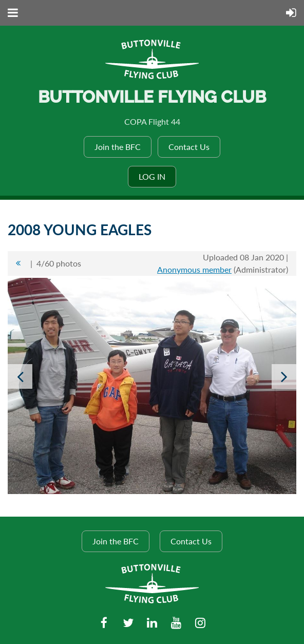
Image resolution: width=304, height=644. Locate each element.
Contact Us (189, 147)
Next (284, 376)
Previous (20, 376)
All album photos (18, 263)
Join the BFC (118, 147)
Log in (152, 176)
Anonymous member (194, 269)
